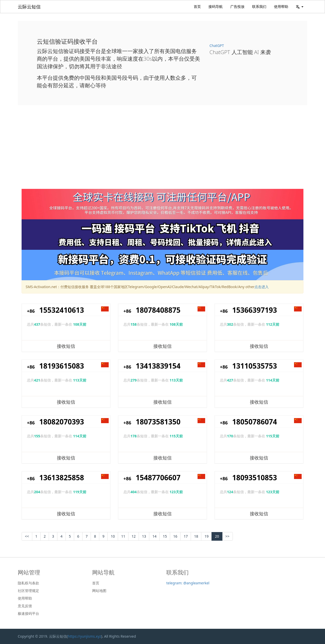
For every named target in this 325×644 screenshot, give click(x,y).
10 (113, 536)
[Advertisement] (162, 151)
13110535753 (255, 366)
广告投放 (237, 6)
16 (175, 536)
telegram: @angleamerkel (188, 583)
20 (217, 536)
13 (144, 536)
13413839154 (158, 366)
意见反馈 (25, 606)
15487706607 (158, 477)
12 (134, 536)
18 (196, 536)
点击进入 (262, 287)
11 (123, 536)
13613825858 (62, 477)
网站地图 (99, 591)
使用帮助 (281, 6)
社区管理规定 (28, 591)
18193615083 (62, 366)
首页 (197, 6)
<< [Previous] (27, 536)
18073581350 (158, 422)
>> (227, 536)
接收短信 (66, 346)
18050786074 (255, 422)
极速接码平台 (28, 614)
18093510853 (255, 477)
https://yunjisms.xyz (84, 636)
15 (165, 536)
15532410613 (62, 310)
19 (206, 536)
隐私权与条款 (28, 583)
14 (154, 536)
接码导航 (216, 6)
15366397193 (255, 310)
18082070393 (62, 422)
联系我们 (259, 6)
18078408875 (158, 310)
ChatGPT (217, 46)
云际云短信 (29, 7)
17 (186, 536)
